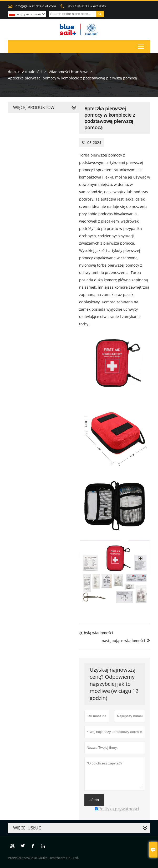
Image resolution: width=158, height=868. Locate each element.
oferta (94, 800)
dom (12, 72)
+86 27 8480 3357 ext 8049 (86, 6)
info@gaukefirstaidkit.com (35, 6)
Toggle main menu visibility (141, 46)
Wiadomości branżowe (68, 72)
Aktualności (32, 72)
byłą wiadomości (96, 633)
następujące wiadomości (123, 641)
